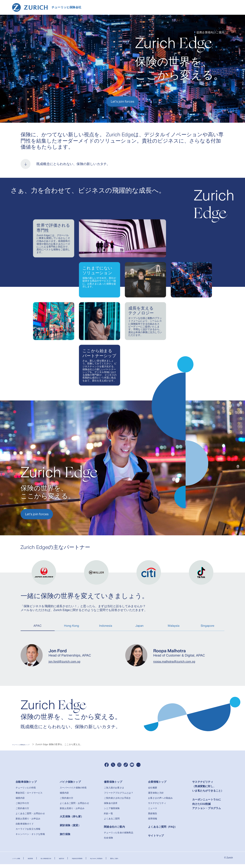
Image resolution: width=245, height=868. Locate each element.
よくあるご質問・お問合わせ (30, 817)
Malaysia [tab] (174, 626)
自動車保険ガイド (25, 828)
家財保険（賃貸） (70, 829)
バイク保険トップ (70, 786)
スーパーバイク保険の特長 (73, 792)
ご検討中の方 (22, 807)
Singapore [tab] (207, 626)
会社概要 (153, 792)
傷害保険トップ (113, 786)
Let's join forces (122, 101)
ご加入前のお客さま (114, 792)
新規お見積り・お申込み (28, 822)
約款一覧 (108, 817)
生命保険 (108, 841)
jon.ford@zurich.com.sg (64, 662)
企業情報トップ (157, 786)
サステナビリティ (157, 807)
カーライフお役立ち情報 (28, 833)
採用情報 (153, 822)
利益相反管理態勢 (101, 862)
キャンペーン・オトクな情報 (30, 838)
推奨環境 (38, 862)
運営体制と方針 (156, 797)
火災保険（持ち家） (72, 820)
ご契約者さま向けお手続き (117, 802)
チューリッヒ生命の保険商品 (119, 836)
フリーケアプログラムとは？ (119, 797)
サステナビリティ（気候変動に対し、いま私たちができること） (208, 790)
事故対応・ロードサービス (29, 797)
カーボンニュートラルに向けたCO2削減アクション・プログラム (207, 808)
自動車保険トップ (26, 786)
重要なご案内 (153, 862)
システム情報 (19, 862)
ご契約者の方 (22, 812)
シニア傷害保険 (112, 812)
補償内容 (20, 802)
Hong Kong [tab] (72, 626)
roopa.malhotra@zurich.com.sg (174, 662)
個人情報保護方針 (59, 862)
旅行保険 (65, 838)
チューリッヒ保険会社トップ (27, 744)
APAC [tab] (38, 626)
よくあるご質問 (112, 822)
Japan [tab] (139, 626)
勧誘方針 (80, 862)
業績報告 (153, 817)
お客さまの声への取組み (160, 802)
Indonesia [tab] (106, 626)
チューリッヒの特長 (26, 792)
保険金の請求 (111, 807)
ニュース (153, 812)
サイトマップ (156, 839)
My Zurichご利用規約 (128, 862)
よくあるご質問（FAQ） (163, 831)
